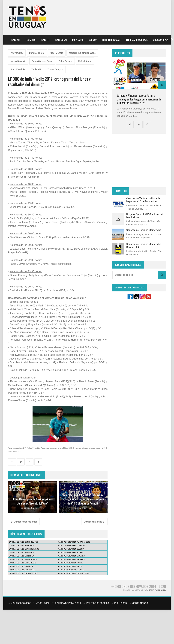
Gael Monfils (57, 53)
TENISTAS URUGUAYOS (137, 40)
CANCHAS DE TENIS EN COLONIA (71, 549)
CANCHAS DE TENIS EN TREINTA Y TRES (74, 573)
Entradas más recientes (24, 522)
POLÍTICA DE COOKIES (96, 603)
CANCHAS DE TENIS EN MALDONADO (23, 559)
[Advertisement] (139, 160)
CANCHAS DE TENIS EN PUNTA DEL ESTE (74, 542)
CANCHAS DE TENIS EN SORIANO (71, 570)
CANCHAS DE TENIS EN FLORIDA (21, 556)
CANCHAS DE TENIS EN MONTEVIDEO (23, 542)
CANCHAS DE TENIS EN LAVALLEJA (72, 556)
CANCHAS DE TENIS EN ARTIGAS (21, 546)
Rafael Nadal (85, 61)
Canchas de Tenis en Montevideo (144, 230)
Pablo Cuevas (65, 61)
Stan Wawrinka (18, 69)
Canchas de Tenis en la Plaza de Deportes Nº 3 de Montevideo (143, 200)
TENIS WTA (30, 40)
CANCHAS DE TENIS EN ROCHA (21, 566)
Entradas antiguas (94, 522)
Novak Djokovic (18, 61)
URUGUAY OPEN (161, 40)
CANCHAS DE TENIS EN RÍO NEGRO (23, 563)
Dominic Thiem (37, 53)
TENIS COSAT (61, 40)
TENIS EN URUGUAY (111, 40)
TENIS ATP (15, 40)
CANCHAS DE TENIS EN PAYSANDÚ (72, 559)
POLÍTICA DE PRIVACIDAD (66, 603)
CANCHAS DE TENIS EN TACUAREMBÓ (24, 573)
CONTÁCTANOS (138, 603)
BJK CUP (93, 40)
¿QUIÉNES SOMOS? (19, 603)
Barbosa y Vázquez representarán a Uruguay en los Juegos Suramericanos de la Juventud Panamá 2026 (139, 99)
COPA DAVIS (78, 40)
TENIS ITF (45, 40)
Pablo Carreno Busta (42, 61)
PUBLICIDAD (119, 603)
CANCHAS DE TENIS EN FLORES (71, 552)
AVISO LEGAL (41, 603)
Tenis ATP (36, 69)
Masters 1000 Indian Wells (82, 53)
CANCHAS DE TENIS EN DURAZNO (22, 552)
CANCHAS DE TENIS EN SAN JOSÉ (22, 570)
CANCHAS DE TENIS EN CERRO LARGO (24, 549)
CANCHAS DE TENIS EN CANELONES (72, 546)
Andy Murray (17, 53)
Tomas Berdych (55, 69)
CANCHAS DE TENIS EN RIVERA (70, 563)
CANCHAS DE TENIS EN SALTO (70, 566)
